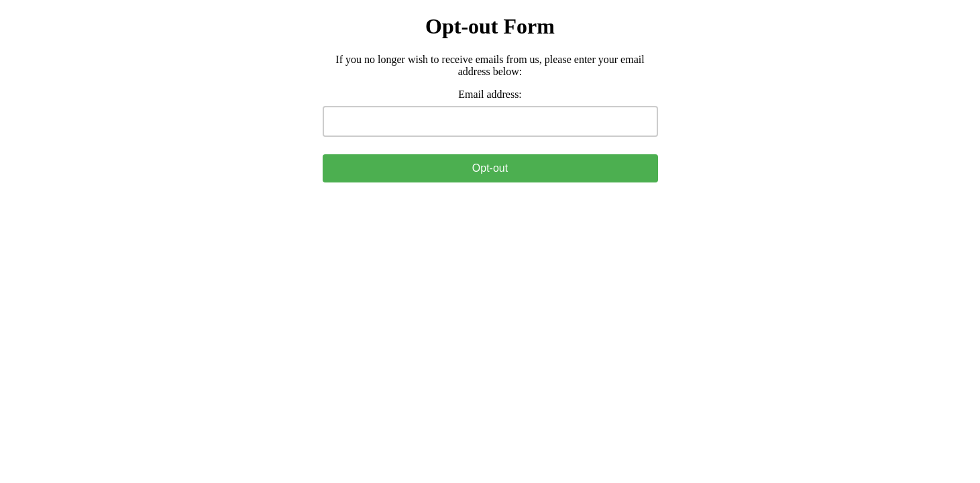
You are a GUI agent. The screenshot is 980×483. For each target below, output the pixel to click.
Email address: (490, 94)
